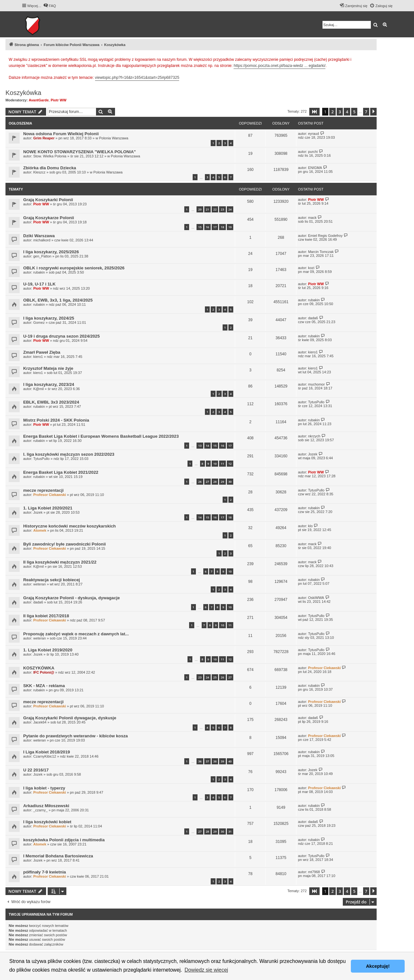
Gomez (39, 322)
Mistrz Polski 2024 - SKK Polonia (56, 420)
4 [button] (347, 112)
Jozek (313, 454)
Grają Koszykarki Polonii (48, 200)
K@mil (39, 389)
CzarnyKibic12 (45, 756)
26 (200, 482)
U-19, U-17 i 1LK (39, 284)
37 (207, 761)
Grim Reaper (44, 138)
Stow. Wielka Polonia (50, 156)
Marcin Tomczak (321, 252)
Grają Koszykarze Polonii (49, 218)
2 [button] (332, 112)
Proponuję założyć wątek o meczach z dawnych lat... (76, 634)
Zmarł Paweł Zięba (42, 352)
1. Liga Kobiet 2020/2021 (48, 508)
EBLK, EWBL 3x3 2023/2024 (51, 402)
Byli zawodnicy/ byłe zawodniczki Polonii (64, 544)
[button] (314, 112)
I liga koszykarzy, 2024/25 (49, 318)
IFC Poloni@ (44, 672)
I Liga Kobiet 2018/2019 (47, 752)
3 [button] (340, 112)
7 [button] (366, 112)
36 (200, 761)
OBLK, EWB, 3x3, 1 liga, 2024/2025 (58, 300)
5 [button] (354, 112)
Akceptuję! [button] (378, 966)
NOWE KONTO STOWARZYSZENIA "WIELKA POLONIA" (80, 152)
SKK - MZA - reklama (44, 686)
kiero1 (38, 357)
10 (215, 464)
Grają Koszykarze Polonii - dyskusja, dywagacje (72, 598)
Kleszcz (39, 172)
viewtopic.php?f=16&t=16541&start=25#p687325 (137, 78)
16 (207, 227)
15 (200, 227)
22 (215, 209)
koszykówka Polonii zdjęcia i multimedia (64, 840)
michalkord (42, 240)
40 (230, 761)
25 (215, 677)
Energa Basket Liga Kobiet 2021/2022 (61, 472)
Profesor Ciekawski (50, 495)
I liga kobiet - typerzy (44, 788)
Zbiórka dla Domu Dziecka (50, 168)
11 (222, 464)
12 (230, 464)
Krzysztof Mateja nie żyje (48, 368)
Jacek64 (40, 722)
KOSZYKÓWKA (39, 668)
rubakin (39, 272)
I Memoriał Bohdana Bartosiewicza (58, 856)
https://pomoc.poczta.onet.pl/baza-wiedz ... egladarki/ (279, 66)
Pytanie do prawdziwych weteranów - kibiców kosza (76, 736)
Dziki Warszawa (39, 236)
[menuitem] (50, 6)
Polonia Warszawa (114, 138)
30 (230, 482)
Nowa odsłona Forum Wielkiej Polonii (61, 134)
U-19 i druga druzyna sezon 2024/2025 (61, 336)
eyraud (313, 134)
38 (215, 761)
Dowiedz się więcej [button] (206, 970)
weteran (39, 584)
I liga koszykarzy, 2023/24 (49, 384)
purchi (313, 152)
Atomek (40, 530)
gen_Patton (42, 256)
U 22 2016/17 (36, 770)
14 (207, 446)
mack (312, 218)
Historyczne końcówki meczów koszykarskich (69, 526)
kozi (311, 268)
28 (215, 482)
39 (222, 761)
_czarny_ (40, 810)
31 (230, 831)
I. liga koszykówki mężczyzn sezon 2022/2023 (69, 454)
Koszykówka (23, 93)
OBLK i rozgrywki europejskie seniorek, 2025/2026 (74, 268)
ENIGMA (315, 168)
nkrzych (314, 436)
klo (310, 526)
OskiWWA (316, 598)
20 (200, 209)
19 (230, 227)
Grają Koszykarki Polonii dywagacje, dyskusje (70, 718)
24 (230, 209)
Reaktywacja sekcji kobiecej (52, 580)
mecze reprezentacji (43, 490)
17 (215, 227)
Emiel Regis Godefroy (325, 236)
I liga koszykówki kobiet (47, 822)
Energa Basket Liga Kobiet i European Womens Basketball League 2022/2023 (101, 436)
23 (222, 209)
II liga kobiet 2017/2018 (46, 616)
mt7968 (314, 872)
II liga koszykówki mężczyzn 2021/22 (60, 562)
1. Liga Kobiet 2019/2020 (48, 650)
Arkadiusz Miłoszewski (46, 806)
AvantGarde (39, 100)
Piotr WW (58, 100)
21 (207, 209)
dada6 (313, 318)
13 (200, 446)
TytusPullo (316, 402)
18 (222, 227)
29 (222, 482)
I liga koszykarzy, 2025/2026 (51, 252)
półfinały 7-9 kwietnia (45, 872)
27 (207, 482)
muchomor (316, 384)
